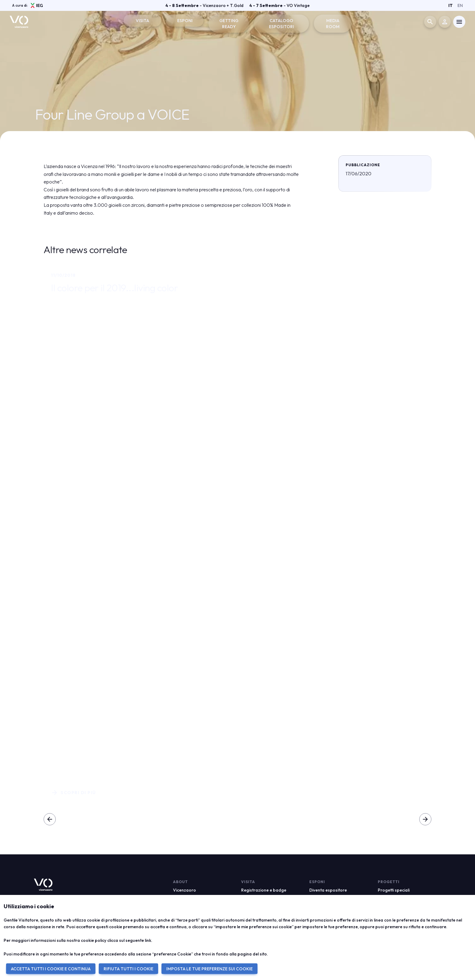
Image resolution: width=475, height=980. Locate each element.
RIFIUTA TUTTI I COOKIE (128, 969)
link (148, 940)
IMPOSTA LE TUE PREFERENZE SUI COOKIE (209, 969)
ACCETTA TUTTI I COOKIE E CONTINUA (51, 969)
